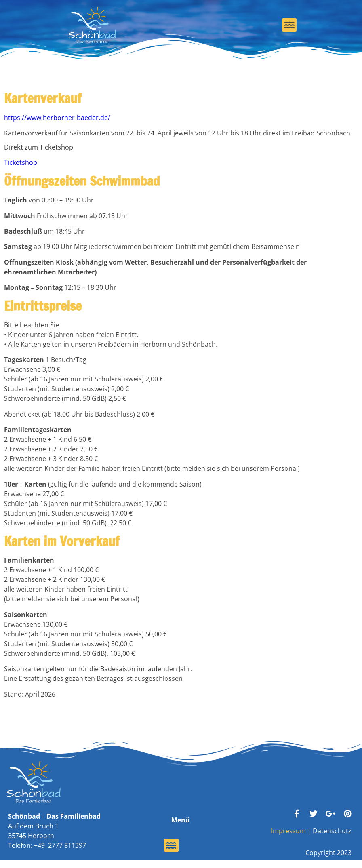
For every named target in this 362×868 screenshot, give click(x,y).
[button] (289, 25)
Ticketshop (21, 162)
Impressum (288, 831)
